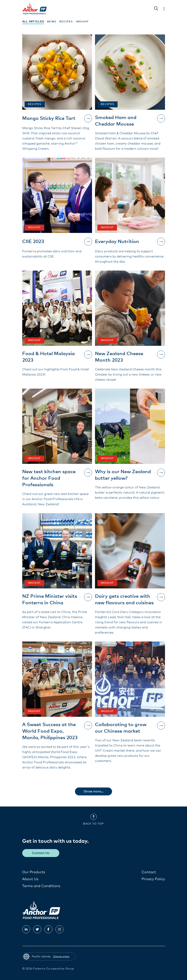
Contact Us (41, 853)
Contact (149, 872)
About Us (30, 879)
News (52, 22)
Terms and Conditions (41, 886)
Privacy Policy (153, 879)
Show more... (93, 791)
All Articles (33, 22)
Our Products (34, 872)
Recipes (66, 22)
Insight (82, 22)
